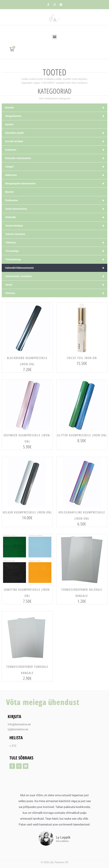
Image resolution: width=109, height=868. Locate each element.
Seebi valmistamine (56, 209)
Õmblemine (56, 200)
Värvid (56, 285)
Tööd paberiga (56, 259)
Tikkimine (56, 243)
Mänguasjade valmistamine (56, 183)
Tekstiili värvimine (15, 234)
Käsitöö (9, 124)
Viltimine (56, 293)
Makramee (56, 175)
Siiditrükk (56, 217)
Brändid (56, 108)
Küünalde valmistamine (56, 158)
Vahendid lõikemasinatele (56, 268)
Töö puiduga (56, 251)
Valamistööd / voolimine (56, 276)
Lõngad (56, 167)
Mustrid (9, 192)
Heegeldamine (56, 116)
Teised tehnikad (56, 226)
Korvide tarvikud (56, 141)
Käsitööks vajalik (56, 133)
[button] (55, 37)
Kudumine (56, 150)
